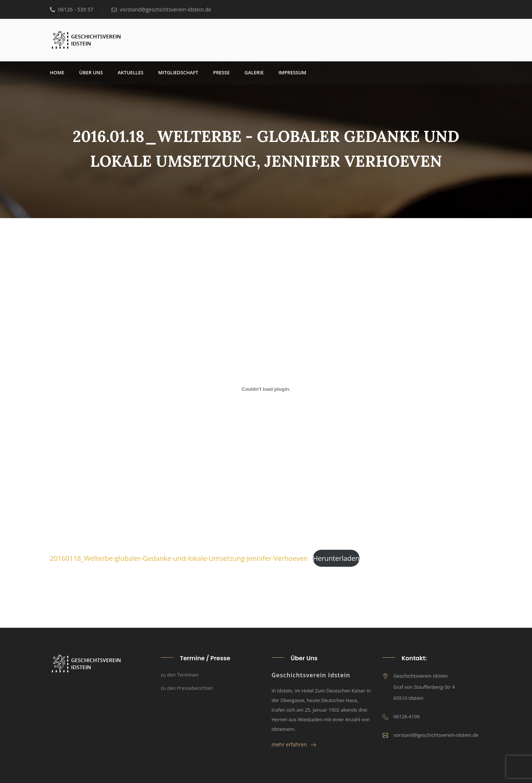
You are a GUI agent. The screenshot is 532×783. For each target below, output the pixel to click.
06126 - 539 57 (71, 9)
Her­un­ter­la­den (336, 558)
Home (57, 72)
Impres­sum (292, 72)
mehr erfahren (294, 744)
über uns (91, 72)
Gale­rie (254, 72)
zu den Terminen (180, 675)
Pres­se (221, 72)
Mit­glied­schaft (178, 72)
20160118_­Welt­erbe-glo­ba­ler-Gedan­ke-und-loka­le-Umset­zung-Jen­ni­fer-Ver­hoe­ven (179, 558)
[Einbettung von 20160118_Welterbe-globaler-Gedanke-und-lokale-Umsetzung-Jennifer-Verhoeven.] (266, 389)
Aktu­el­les (130, 72)
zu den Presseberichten (187, 688)
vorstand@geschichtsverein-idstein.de (161, 9)
